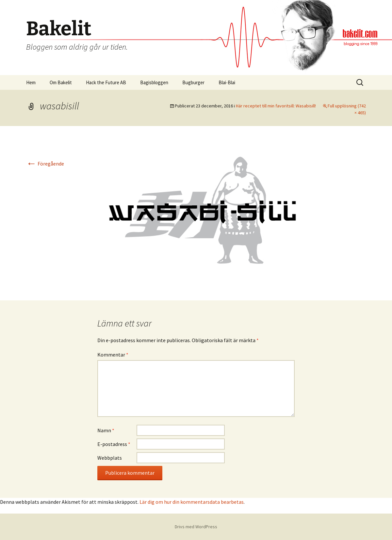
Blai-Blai (227, 82)
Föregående (45, 164)
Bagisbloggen (154, 82)
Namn (106, 430)
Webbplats (110, 458)
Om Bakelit (61, 82)
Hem (31, 82)
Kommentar (113, 355)
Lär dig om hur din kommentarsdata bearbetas (192, 502)
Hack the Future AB (106, 82)
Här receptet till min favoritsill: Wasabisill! (276, 106)
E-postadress (114, 444)
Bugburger (193, 82)
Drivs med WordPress (196, 527)
